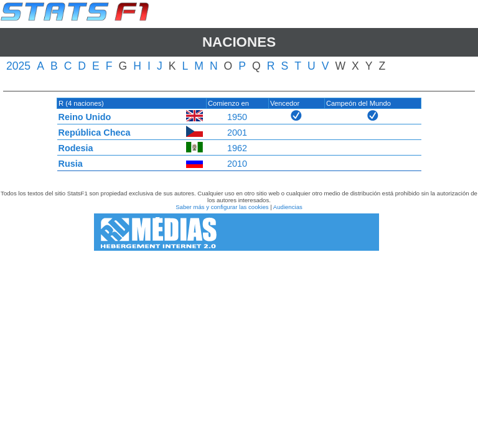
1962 (237, 148)
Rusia (71, 164)
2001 (237, 133)
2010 (237, 164)
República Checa (95, 133)
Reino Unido (85, 117)
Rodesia (76, 148)
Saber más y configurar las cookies (222, 207)
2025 (18, 66)
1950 (237, 117)
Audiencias (288, 207)
